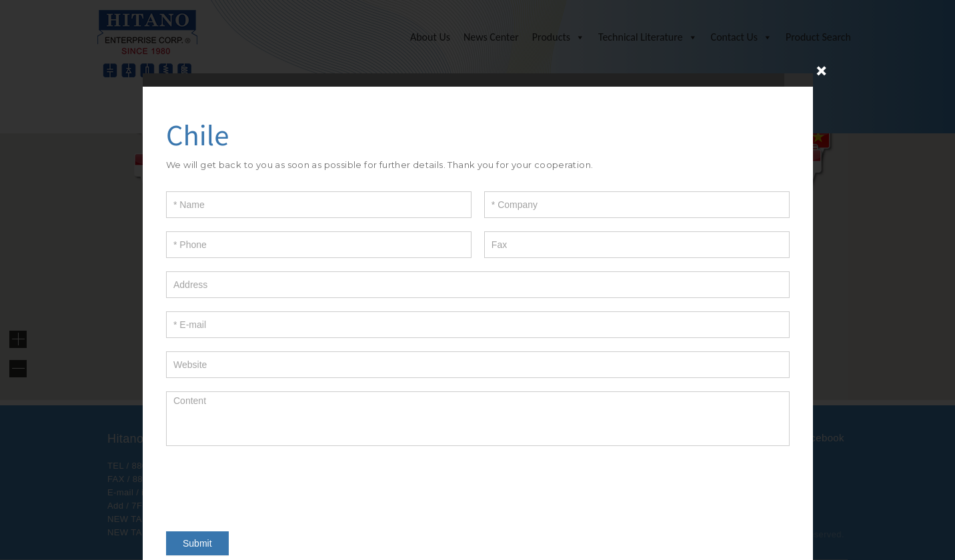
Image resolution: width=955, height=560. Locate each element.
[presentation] (267, 485)
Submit (197, 543)
